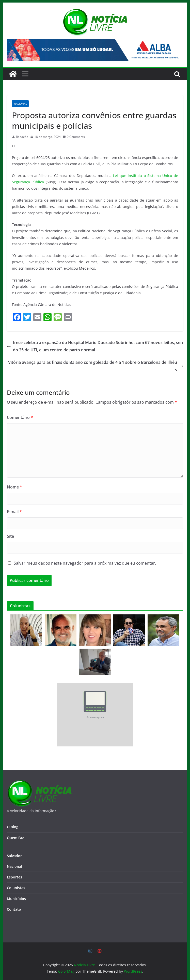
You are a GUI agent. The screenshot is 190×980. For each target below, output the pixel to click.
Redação (22, 137)
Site (10, 536)
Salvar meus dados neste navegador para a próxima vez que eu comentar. (85, 563)
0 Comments (74, 137)
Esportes (14, 877)
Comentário (20, 417)
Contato (14, 909)
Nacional (20, 104)
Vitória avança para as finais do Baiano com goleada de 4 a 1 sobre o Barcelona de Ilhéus (96, 366)
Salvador (14, 856)
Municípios (16, 899)
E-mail (14, 512)
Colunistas (16, 888)
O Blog (13, 827)
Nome (14, 487)
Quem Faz (15, 838)
